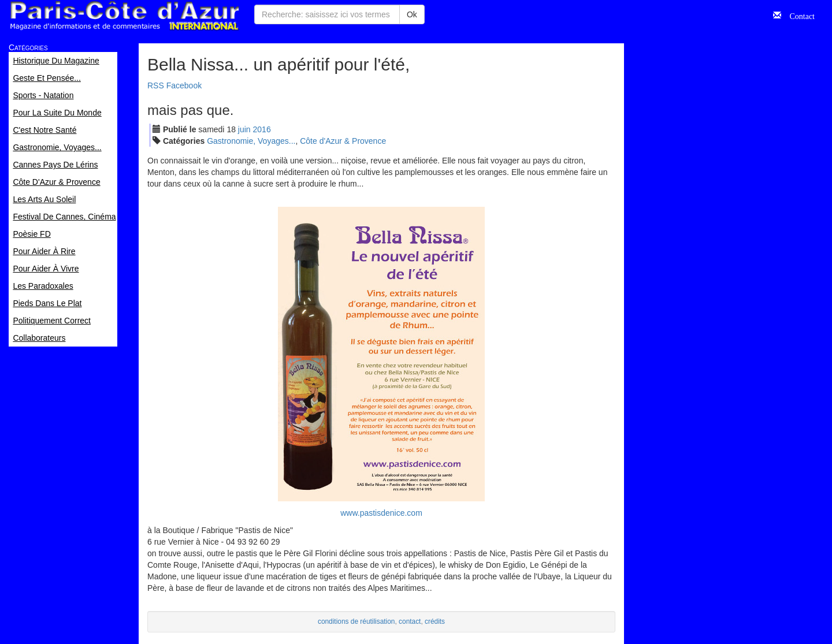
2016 (262, 129)
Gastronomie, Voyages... (251, 141)
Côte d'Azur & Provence (343, 141)
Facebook (184, 85)
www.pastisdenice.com (381, 513)
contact (410, 621)
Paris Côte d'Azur (124, 16)
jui (244, 129)
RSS (156, 85)
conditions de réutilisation (356, 621)
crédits (435, 621)
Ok (412, 14)
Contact (798, 15)
